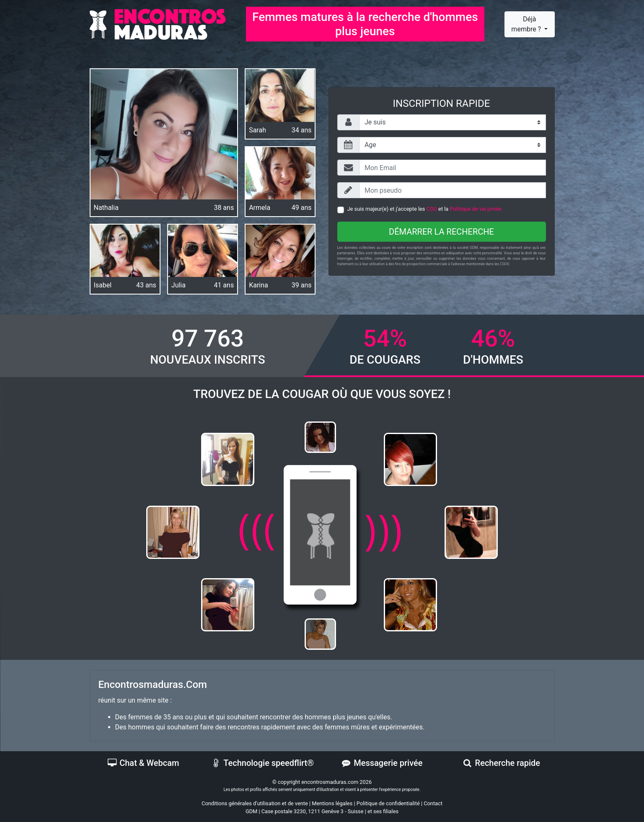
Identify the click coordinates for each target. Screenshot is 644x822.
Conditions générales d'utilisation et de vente (255, 803)
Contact (433, 803)
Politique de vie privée (476, 209)
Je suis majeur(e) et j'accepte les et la (425, 209)
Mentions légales (332, 803)
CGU (432, 209)
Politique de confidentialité (388, 803)
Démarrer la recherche (441, 232)
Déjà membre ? (527, 24)
